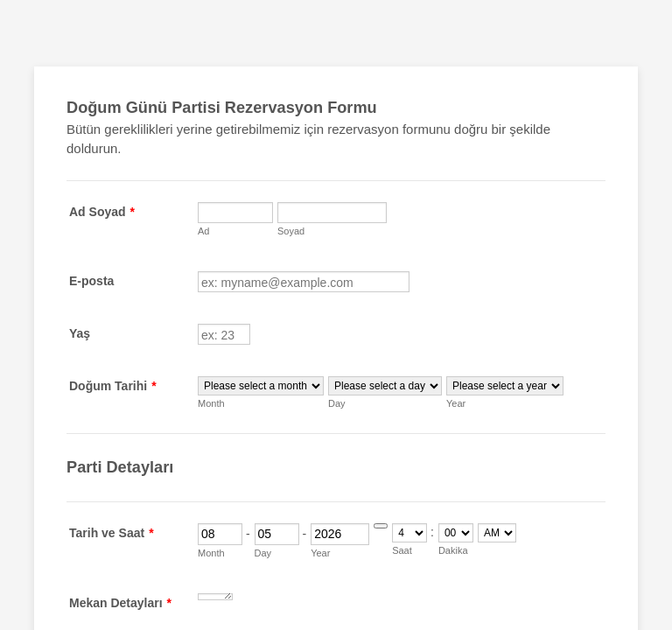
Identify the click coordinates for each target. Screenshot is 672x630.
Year (456, 403)
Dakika (453, 550)
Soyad (291, 231)
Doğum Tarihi (113, 386)
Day (337, 403)
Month (211, 403)
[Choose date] (381, 526)
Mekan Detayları (120, 603)
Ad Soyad (102, 212)
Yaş (80, 333)
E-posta (91, 281)
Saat (402, 550)
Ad (203, 231)
